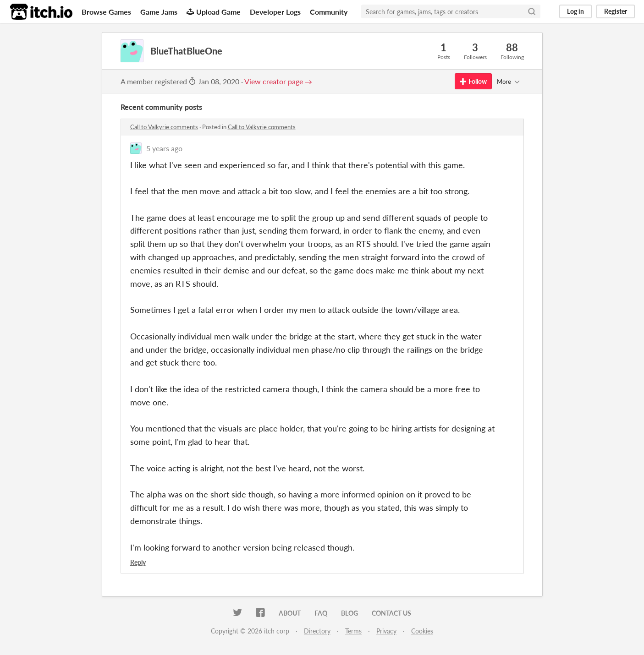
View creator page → (278, 81)
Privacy (386, 631)
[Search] (532, 11)
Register (616, 11)
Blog (350, 613)
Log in (575, 11)
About (290, 613)
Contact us (391, 613)
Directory (317, 631)
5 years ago (164, 148)
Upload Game (214, 12)
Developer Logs (275, 12)
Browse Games (106, 12)
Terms (353, 631)
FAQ (321, 613)
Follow (473, 81)
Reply (138, 562)
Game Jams (159, 12)
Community (329, 12)
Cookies (422, 631)
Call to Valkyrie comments (164, 127)
